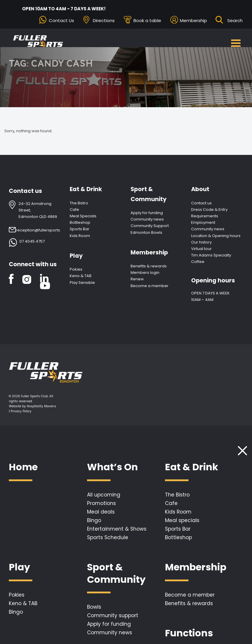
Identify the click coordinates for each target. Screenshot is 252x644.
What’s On (112, 467)
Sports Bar (80, 229)
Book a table (147, 20)
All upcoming (104, 495)
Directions (104, 20)
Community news (147, 219)
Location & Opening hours (216, 236)
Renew (137, 279)
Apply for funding (147, 213)
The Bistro (79, 203)
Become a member (150, 286)
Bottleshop (80, 222)
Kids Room (80, 236)
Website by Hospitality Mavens (32, 406)
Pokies (76, 269)
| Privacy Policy (20, 411)
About (200, 189)
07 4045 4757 (32, 241)
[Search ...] (235, 21)
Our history (201, 242)
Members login (145, 273)
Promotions (101, 503)
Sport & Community (148, 194)
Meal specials (182, 520)
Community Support (150, 226)
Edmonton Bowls (146, 232)
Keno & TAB (81, 276)
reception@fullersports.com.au (46, 230)
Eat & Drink (86, 189)
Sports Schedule (108, 537)
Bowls (94, 607)
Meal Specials (83, 216)
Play (76, 256)
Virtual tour (201, 249)
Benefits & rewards (149, 266)
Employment (203, 222)
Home (23, 467)
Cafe (74, 210)
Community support (113, 615)
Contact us (201, 203)
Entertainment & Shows (117, 529)
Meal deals (101, 512)
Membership (193, 20)
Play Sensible (82, 283)
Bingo (94, 520)
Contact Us (61, 20)
